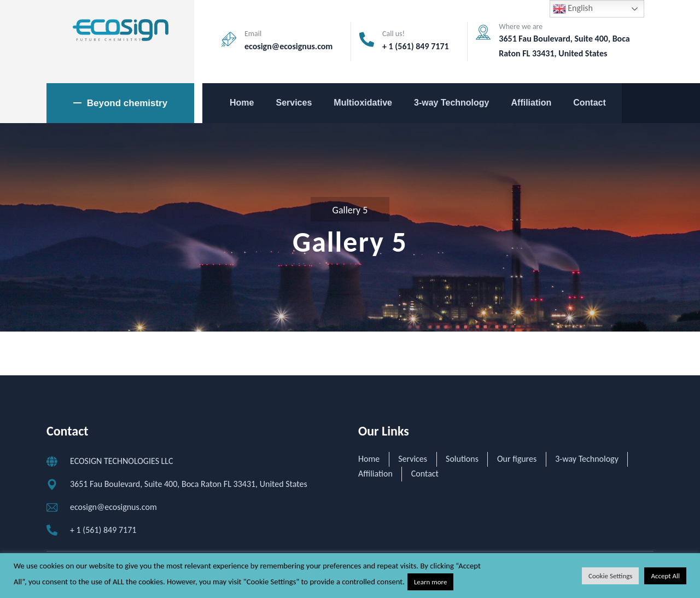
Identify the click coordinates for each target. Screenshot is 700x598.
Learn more (431, 582)
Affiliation (532, 103)
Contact (590, 103)
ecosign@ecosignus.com (288, 46)
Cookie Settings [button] (610, 576)
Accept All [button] (665, 576)
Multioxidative (363, 103)
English (573, 9)
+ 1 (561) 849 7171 (416, 46)
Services (294, 103)
